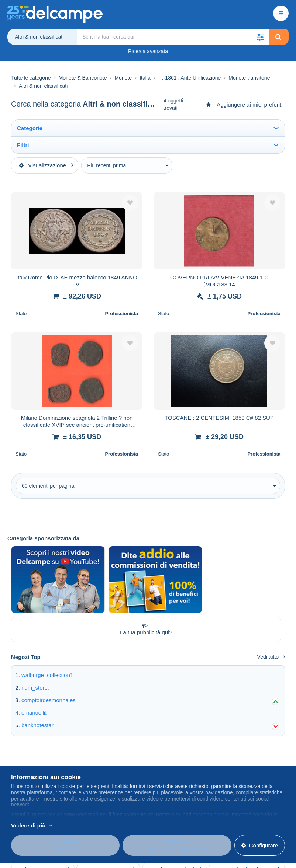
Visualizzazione (42, 165)
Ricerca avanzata (148, 51)
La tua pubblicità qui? (145, 580)
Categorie (30, 128)
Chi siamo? (25, 757)
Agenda (87, 766)
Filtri (23, 145)
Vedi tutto (271, 607)
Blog (87, 757)
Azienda (25, 766)
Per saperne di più (77, 829)
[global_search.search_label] (173, 37)
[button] (261, 37)
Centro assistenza (166, 757)
